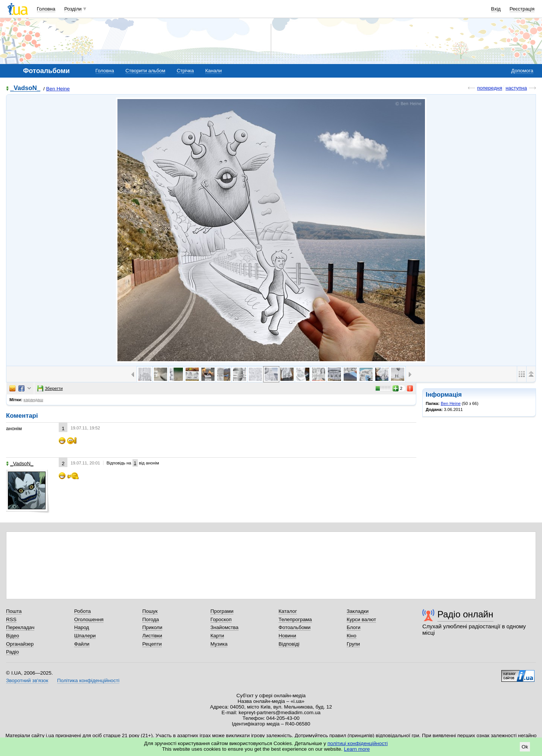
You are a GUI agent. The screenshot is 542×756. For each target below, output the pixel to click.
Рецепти (152, 644)
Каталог (288, 611)
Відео (13, 636)
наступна (516, 88)
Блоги (354, 627)
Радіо (12, 652)
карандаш (33, 400)
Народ (82, 627)
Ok (525, 747)
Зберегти (50, 388)
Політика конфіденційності (88, 680)
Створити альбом (145, 71)
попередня (489, 88)
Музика (219, 644)
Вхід (496, 9)
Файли (82, 644)
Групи (353, 644)
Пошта (14, 611)
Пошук (150, 611)
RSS (11, 619)
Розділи (73, 9)
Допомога (522, 71)
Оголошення (89, 619)
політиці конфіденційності (358, 743)
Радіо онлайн (465, 614)
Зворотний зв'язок (27, 680)
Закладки (358, 611)
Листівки (152, 636)
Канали (213, 71)
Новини (287, 636)
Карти (217, 636)
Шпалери (85, 636)
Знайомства (225, 627)
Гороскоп (221, 619)
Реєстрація (522, 9)
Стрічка (185, 71)
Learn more (357, 749)
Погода (151, 619)
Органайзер (20, 644)
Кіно (352, 636)
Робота (82, 611)
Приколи (152, 627)
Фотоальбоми (295, 627)
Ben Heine (58, 89)
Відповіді (289, 644)
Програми (222, 611)
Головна (46, 9)
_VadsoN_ (25, 88)
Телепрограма (295, 619)
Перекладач (20, 627)
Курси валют (361, 619)
